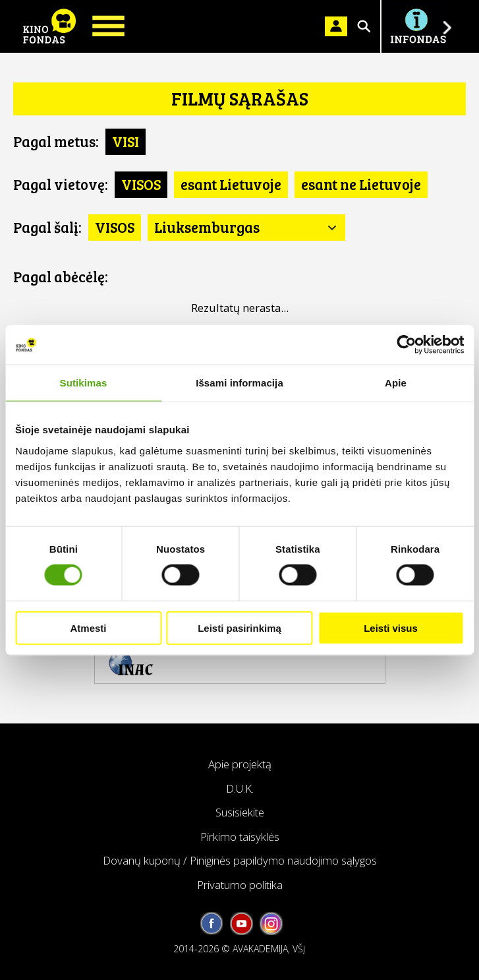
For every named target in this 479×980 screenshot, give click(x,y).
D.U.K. (240, 788)
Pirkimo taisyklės (240, 837)
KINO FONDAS (49, 26)
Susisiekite (240, 812)
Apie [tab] (396, 383)
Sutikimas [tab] (84, 383)
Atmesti (88, 628)
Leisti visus (391, 628)
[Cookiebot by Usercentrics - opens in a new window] (406, 345)
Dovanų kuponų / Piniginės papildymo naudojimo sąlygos (240, 860)
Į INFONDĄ (418, 26)
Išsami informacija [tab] (239, 383)
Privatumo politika (240, 885)
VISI (126, 141)
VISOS (141, 184)
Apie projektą (240, 764)
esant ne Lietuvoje (361, 184)
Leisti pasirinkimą (239, 628)
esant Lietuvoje (231, 184)
